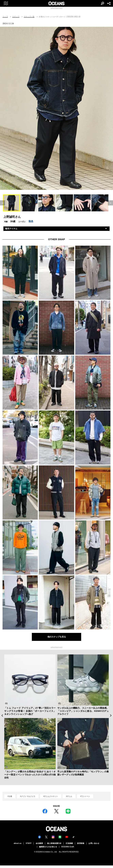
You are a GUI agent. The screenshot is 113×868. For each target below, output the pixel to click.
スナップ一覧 (29, 17)
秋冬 (31, 221)
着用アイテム (11, 229)
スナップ (16, 17)
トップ (5, 17)
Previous (2, 716)
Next (111, 716)
